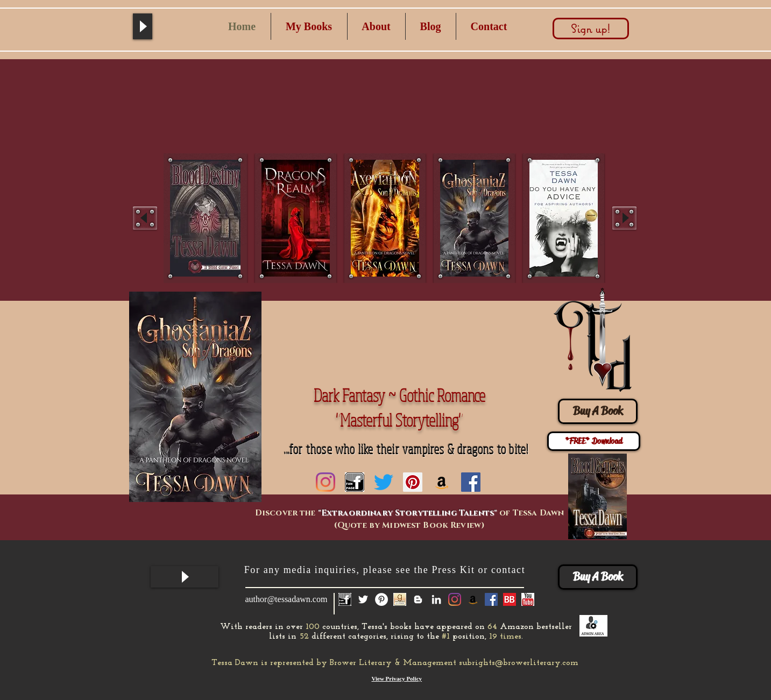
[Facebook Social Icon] (471, 482)
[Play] (143, 26)
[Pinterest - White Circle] (381, 599)
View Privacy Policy (397, 678)
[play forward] (624, 218)
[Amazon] (442, 482)
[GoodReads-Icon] (400, 599)
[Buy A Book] (598, 411)
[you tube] (528, 599)
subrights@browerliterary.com (519, 663)
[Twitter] (384, 482)
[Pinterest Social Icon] (413, 482)
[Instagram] (326, 482)
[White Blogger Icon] (418, 599)
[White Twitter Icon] (363, 599)
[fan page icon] (355, 482)
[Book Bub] (510, 599)
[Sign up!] (591, 29)
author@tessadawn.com (287, 599)
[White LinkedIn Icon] (436, 599)
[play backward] (145, 218)
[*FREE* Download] (594, 441)
